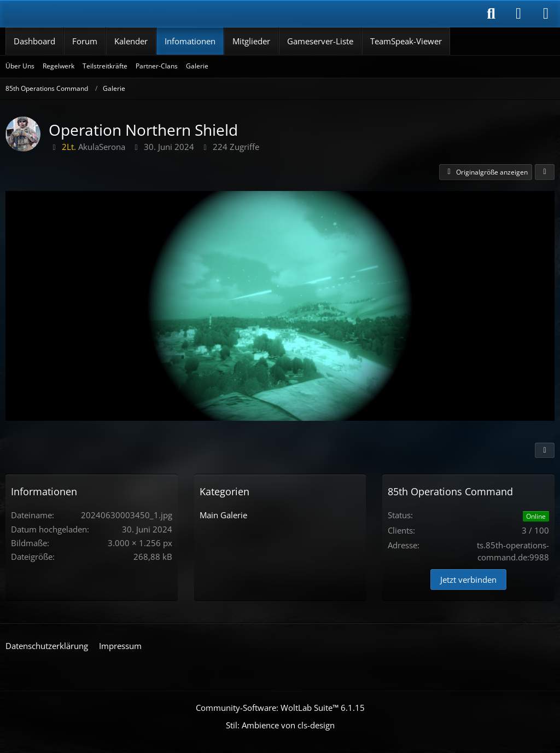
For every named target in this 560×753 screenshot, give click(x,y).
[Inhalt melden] (545, 450)
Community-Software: (280, 708)
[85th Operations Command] (71, 14)
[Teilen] (545, 172)
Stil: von (280, 725)
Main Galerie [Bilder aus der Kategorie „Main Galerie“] (223, 515)
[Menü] (546, 14)
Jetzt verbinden (468, 580)
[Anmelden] (518, 14)
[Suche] (491, 14)
